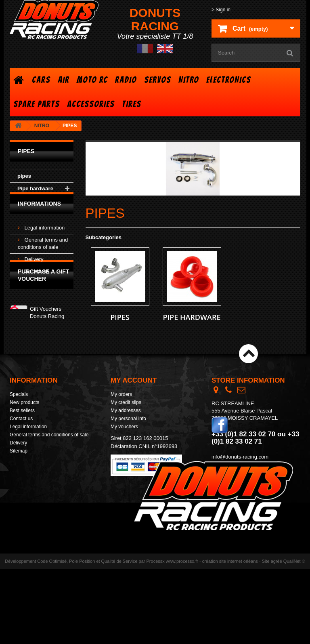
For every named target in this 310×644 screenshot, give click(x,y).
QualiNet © (294, 636)
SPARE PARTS (37, 104)
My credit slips (126, 422)
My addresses (126, 430)
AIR (64, 80)
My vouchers (124, 446)
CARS (41, 80)
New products (24, 422)
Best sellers (22, 430)
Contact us (21, 438)
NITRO (189, 80)
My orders (121, 414)
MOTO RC (92, 80)
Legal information (44, 239)
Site (266, 636)
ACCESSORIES (91, 104)
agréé (276, 636)
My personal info (128, 438)
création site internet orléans (230, 636)
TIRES (132, 104)
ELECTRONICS (229, 80)
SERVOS (158, 80)
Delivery (33, 271)
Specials (19, 414)
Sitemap (19, 471)
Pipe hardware (35, 188)
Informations (39, 219)
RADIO (126, 80)
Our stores (36, 283)
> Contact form (227, 484)
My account (134, 400)
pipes (24, 176)
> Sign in (221, 10)
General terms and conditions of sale (49, 455)
